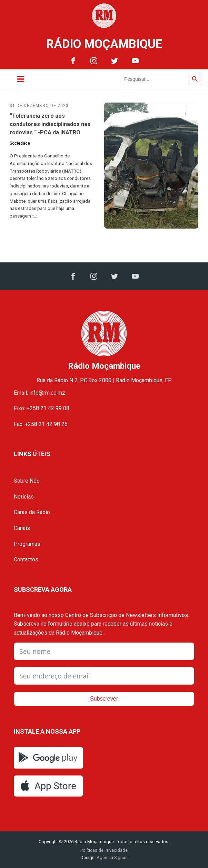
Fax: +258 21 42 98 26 (41, 424)
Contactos (26, 560)
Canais (22, 528)
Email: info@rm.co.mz (39, 393)
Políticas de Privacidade (104, 850)
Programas (27, 544)
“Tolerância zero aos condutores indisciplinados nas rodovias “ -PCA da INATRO (50, 124)
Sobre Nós (27, 481)
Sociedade (20, 143)
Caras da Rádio (32, 512)
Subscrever (104, 699)
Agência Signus (112, 857)
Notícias (24, 497)
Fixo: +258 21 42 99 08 (42, 408)
